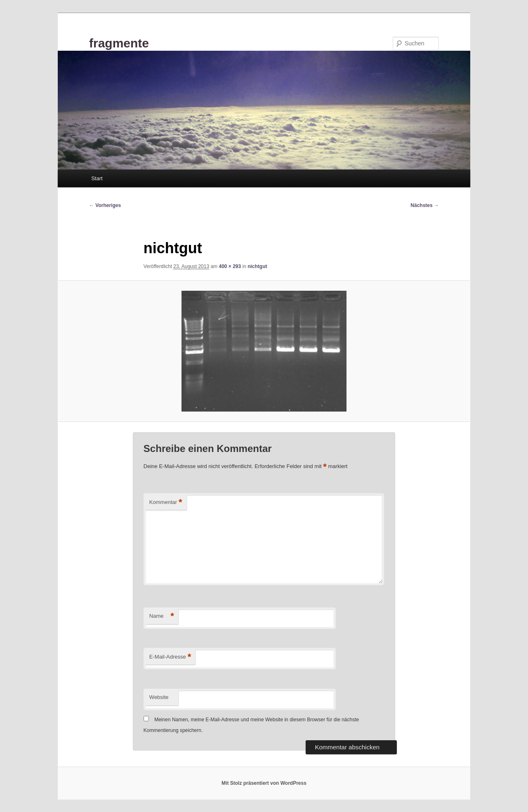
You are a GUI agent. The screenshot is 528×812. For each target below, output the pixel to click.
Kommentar (166, 502)
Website (159, 697)
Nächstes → (425, 205)
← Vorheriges (105, 205)
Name (162, 616)
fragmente (119, 43)
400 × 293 (230, 266)
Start (97, 178)
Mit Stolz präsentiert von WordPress (264, 783)
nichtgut (257, 266)
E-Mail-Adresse (170, 657)
